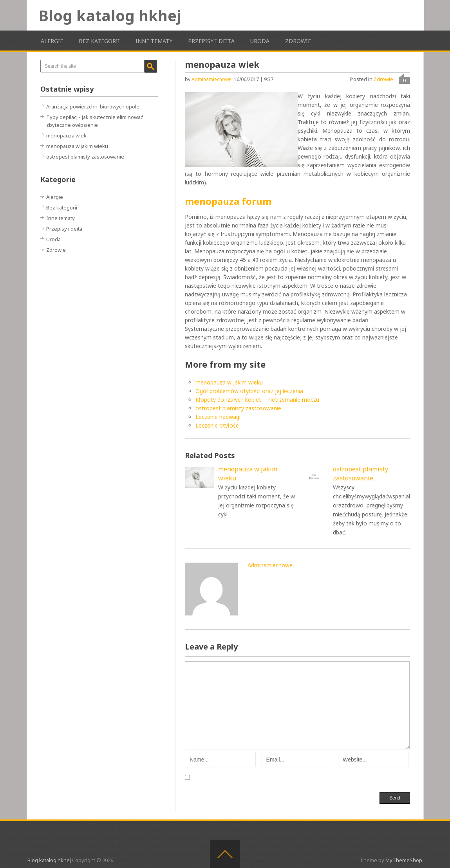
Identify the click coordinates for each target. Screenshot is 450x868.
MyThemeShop (404, 860)
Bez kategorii (99, 41)
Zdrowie (298, 41)
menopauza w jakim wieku (229, 382)
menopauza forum (228, 201)
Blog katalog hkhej (110, 15)
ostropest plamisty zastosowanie (238, 408)
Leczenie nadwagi (218, 417)
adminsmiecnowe (211, 79)
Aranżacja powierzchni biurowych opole (93, 106)
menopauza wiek (66, 135)
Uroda (260, 41)
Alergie (52, 41)
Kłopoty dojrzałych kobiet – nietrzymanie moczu (257, 400)
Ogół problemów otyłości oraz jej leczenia (249, 391)
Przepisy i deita (211, 41)
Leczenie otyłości (218, 425)
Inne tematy (154, 41)
